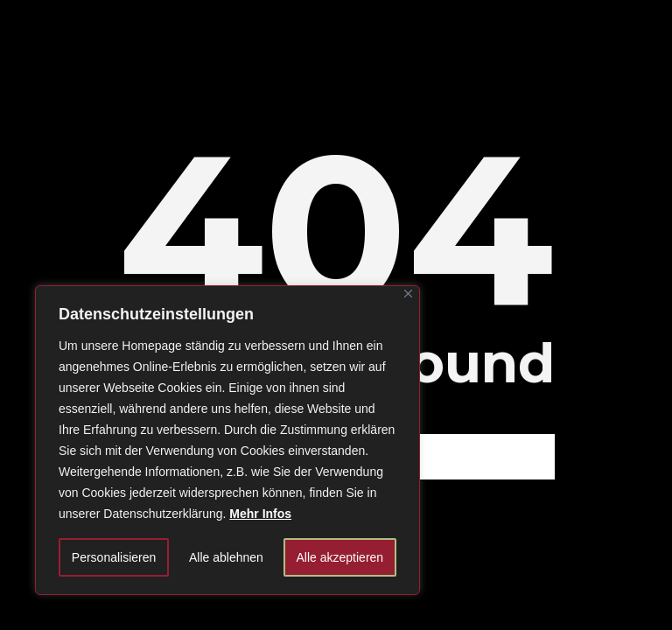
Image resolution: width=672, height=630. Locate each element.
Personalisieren (114, 557)
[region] (227, 440)
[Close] (408, 294)
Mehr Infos (260, 514)
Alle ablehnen (226, 557)
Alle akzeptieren (340, 557)
